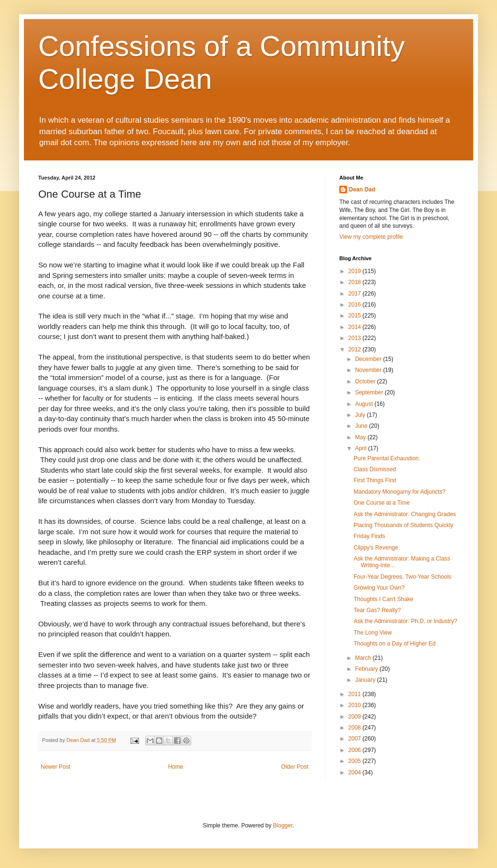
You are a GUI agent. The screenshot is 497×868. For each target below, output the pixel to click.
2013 (356, 338)
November (369, 370)
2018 (356, 282)
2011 (356, 694)
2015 (356, 316)
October (366, 381)
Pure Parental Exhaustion (386, 458)
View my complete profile (371, 237)
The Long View (373, 633)
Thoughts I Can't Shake (384, 599)
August (365, 404)
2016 (356, 305)
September (370, 392)
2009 (356, 717)
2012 (356, 349)
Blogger (283, 826)
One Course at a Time (382, 503)
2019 (356, 271)
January (366, 680)
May (361, 437)
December (369, 359)
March (364, 658)
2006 (356, 750)
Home (176, 767)
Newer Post (55, 767)
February (367, 669)
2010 (356, 705)
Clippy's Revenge (376, 548)
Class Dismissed (375, 469)
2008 (356, 728)
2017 (356, 294)
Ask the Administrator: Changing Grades (405, 514)
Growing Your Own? (379, 588)
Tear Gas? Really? (377, 610)
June (362, 426)
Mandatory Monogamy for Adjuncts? (400, 492)
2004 (356, 773)
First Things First (375, 480)
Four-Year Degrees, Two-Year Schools (402, 577)
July (361, 415)
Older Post (295, 767)
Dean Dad (362, 190)
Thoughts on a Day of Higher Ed (394, 644)
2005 (356, 761)
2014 (356, 327)
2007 (356, 739)
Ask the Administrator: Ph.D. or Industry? (405, 621)
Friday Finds (369, 536)
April (362, 448)
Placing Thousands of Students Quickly (404, 525)
